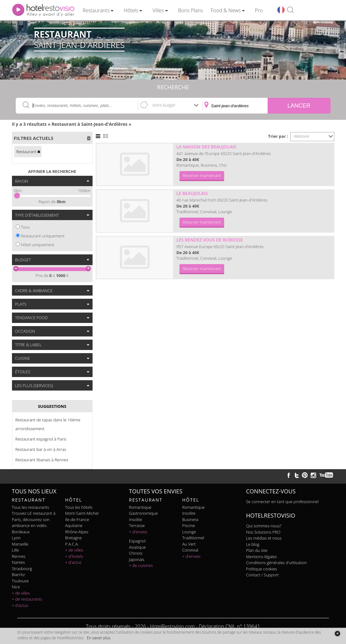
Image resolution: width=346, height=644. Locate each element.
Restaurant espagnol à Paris (41, 439)
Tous (25, 227)
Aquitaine (74, 525)
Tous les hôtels (79, 507)
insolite (136, 519)
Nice (16, 587)
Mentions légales (262, 557)
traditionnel (193, 538)
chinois (136, 553)
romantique (140, 507)
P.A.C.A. (72, 544)
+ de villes (21, 593)
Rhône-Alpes (77, 532)
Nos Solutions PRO (263, 532)
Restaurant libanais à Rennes (42, 460)
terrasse (137, 525)
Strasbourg (22, 569)
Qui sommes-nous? (264, 526)
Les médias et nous (264, 538)
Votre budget (164, 105)
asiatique (138, 547)
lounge (189, 532)
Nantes (18, 562)
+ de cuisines (141, 565)
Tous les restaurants (31, 507)
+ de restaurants (27, 599)
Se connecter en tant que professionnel (282, 502)
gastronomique (144, 513)
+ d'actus (20, 605)
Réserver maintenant (202, 175)
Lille (16, 550)
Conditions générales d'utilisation (277, 563)
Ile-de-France (77, 519)
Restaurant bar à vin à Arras (41, 449)
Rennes (19, 556)
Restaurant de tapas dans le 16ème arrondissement (48, 424)
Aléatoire (302, 136)
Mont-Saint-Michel (82, 513)
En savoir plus (99, 638)
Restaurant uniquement (43, 236)
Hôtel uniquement (37, 245)
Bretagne (74, 538)
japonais (137, 559)
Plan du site (257, 550)
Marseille (20, 544)
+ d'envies (138, 532)
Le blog (253, 544)
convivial (190, 550)
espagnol (137, 541)
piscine (189, 525)
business (190, 519)
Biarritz (18, 575)
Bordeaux (21, 532)
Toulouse (20, 581)
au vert (189, 544)
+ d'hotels (74, 556)
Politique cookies (262, 569)
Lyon (16, 538)
